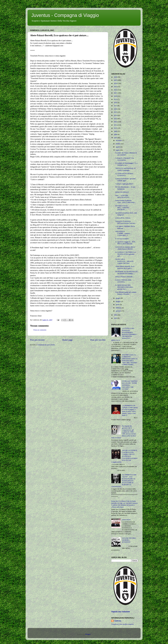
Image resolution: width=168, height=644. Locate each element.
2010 (116, 128)
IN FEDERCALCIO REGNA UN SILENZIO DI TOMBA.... (126, 273)
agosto (118, 147)
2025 (116, 80)
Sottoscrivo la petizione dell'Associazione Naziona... (126, 222)
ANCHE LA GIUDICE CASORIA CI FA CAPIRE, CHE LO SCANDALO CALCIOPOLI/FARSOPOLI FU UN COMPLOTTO (124, 456)
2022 (116, 90)
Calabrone (118, 621)
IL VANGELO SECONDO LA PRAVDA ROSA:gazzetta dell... (125, 254)
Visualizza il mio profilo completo (123, 624)
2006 (116, 315)
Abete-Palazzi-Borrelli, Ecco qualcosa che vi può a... (125, 267)
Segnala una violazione (121, 612)
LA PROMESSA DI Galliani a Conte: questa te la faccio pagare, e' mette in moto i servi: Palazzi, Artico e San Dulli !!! (130, 411)
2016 (116, 109)
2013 (116, 119)
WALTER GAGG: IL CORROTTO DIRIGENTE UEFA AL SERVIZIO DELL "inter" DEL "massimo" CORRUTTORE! (130, 360)
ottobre (118, 144)
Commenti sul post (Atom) (46, 345)
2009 (116, 131)
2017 (116, 106)
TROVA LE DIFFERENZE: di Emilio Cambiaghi (125, 169)
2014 (116, 115)
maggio (118, 301)
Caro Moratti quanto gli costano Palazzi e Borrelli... (126, 293)
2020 (116, 96)
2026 (116, 77)
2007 (116, 138)
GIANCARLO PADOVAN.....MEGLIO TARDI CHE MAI (124, 261)
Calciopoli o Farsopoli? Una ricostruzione (125, 159)
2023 (116, 87)
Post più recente (37, 340)
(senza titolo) (126, 520)
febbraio (119, 308)
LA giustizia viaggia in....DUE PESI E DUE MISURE (125, 243)
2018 (116, 103)
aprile (118, 305)
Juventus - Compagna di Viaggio (65, 15)
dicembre (119, 140)
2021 (116, 93)
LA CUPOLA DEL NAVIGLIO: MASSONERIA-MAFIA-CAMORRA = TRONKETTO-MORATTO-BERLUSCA (124, 334)
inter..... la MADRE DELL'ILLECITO (122, 196)
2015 (116, 112)
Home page (67, 340)
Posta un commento (40, 330)
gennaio (119, 311)
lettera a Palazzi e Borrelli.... (125, 277)
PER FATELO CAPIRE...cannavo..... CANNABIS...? (124, 233)
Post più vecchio (98, 340)
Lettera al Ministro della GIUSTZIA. (123, 281)
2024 (116, 83)
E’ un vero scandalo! (122, 239)
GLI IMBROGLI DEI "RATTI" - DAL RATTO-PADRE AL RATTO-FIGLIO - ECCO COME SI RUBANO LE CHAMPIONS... (124, 481)
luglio (118, 150)
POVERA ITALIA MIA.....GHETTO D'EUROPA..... (122, 208)
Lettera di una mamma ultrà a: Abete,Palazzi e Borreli (125, 248)
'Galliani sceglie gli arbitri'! (124, 184)
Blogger (88, 634)
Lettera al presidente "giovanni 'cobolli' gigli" (125, 180)
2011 (116, 125)
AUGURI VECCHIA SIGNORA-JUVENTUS (129, 540)
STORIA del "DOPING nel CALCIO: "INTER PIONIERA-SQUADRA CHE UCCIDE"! (130, 385)
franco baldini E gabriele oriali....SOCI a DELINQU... (126, 201)
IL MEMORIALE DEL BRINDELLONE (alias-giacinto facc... (124, 287)
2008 (116, 135)
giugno (118, 298)
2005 (116, 318)
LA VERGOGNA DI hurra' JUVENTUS (124, 175)
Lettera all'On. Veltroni (123, 218)
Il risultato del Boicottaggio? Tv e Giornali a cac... (126, 164)
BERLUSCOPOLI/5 (122, 192)
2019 (116, 99)
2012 (116, 122)
